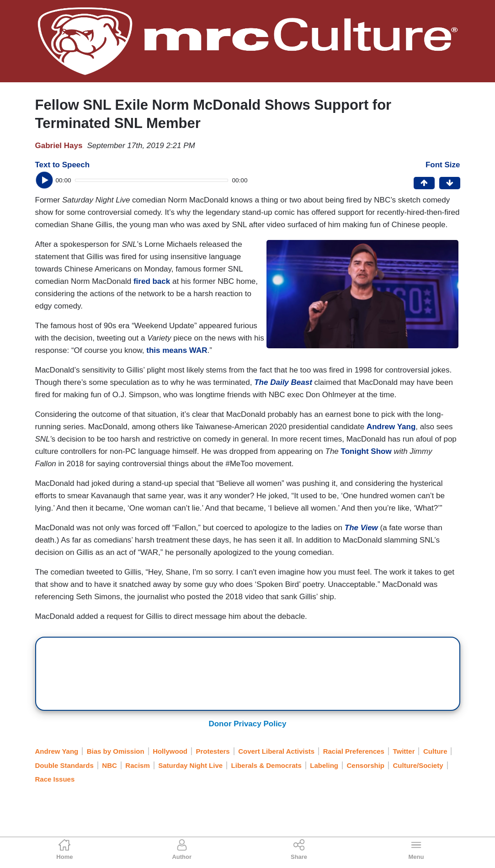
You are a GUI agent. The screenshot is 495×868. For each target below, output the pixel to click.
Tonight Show (366, 451)
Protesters (213, 751)
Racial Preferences (354, 751)
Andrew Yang (391, 427)
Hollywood (170, 751)
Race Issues (55, 779)
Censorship (366, 765)
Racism (137, 765)
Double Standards (64, 765)
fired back (152, 281)
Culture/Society (418, 765)
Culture (435, 751)
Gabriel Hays (59, 146)
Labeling (324, 765)
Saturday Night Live (190, 765)
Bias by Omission (116, 751)
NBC (109, 765)
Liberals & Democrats (266, 765)
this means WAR (177, 350)
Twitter (404, 751)
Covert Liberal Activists (276, 751)
